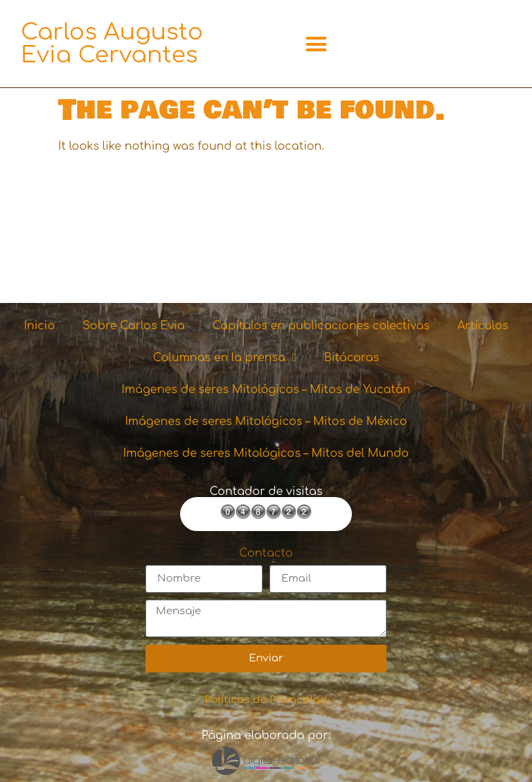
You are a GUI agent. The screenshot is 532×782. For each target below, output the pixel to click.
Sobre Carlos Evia (133, 326)
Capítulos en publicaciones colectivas (321, 326)
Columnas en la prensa (225, 358)
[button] (317, 44)
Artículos (482, 326)
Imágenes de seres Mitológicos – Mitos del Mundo (266, 453)
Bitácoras (352, 358)
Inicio (39, 326)
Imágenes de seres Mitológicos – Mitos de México (266, 422)
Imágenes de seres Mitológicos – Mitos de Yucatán (266, 390)
